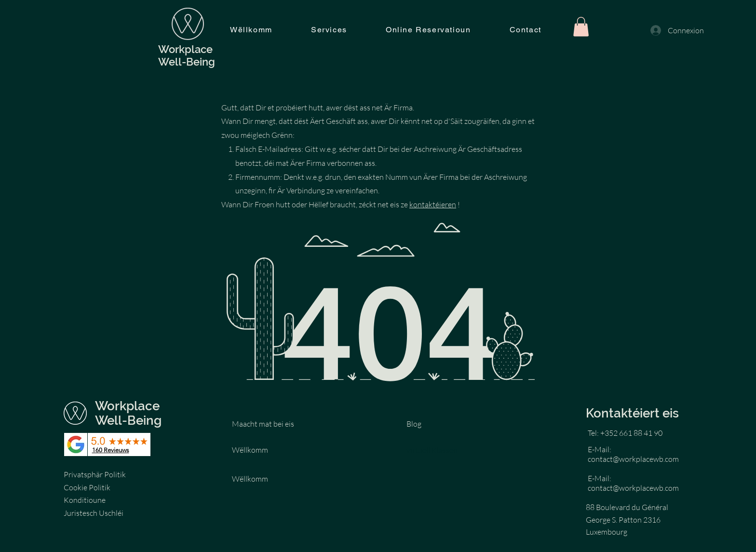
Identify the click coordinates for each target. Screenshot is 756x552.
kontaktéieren (433, 204)
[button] (581, 27)
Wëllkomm (250, 450)
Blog (414, 424)
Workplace (127, 406)
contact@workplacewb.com (633, 459)
